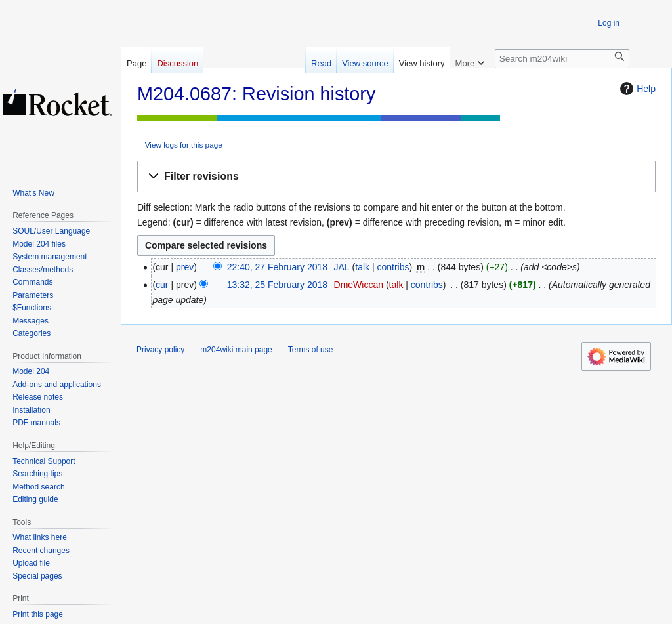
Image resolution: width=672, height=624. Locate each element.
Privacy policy (160, 350)
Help (636, 89)
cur (162, 285)
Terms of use (311, 350)
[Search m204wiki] (562, 59)
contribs (393, 267)
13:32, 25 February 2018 (277, 285)
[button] (396, 177)
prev (185, 267)
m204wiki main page (236, 350)
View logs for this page (184, 145)
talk (362, 267)
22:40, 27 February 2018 (277, 267)
